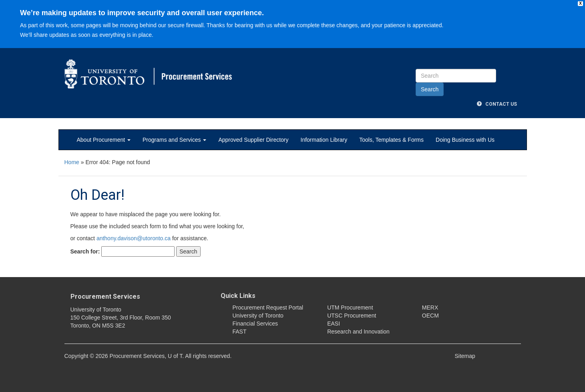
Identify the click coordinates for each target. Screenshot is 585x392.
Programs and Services (174, 140)
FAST (240, 332)
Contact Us (497, 104)
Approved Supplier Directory (253, 140)
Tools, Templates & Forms (391, 140)
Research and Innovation (358, 332)
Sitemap (465, 356)
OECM (430, 316)
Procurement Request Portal (268, 308)
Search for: (85, 251)
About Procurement (104, 140)
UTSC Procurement (352, 316)
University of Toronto (258, 316)
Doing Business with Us (465, 140)
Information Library (324, 140)
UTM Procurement (350, 308)
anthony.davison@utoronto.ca (134, 238)
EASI (334, 324)
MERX (430, 308)
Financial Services (255, 324)
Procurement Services (105, 297)
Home (72, 162)
